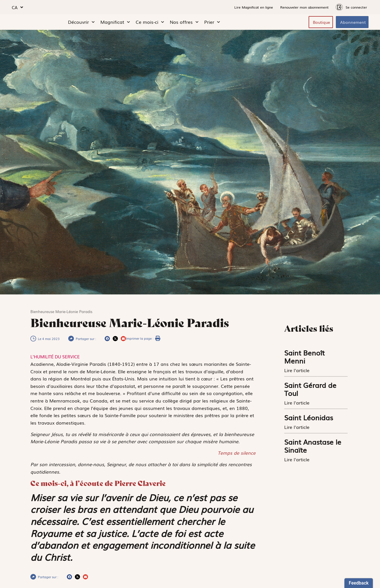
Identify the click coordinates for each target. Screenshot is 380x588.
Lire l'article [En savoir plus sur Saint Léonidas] (298, 428)
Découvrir (81, 23)
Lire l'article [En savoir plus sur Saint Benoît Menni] (298, 372)
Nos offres (184, 23)
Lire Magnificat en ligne (254, 7)
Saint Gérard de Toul (310, 390)
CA (17, 7)
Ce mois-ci (150, 23)
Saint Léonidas (309, 419)
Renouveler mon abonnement (304, 7)
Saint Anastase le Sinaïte (313, 447)
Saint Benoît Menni (304, 358)
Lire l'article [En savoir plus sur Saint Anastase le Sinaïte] (298, 461)
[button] (107, 340)
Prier (212, 23)
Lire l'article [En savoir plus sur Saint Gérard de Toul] (298, 404)
